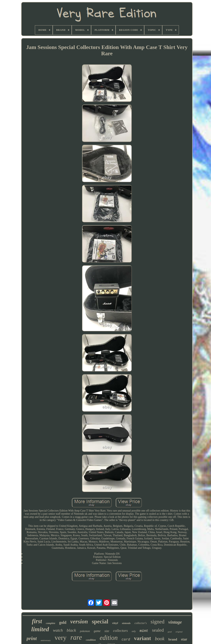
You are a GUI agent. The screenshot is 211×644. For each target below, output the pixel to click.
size (107, 631)
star (184, 639)
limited (40, 629)
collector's (140, 623)
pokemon (85, 631)
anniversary (46, 640)
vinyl (115, 623)
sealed (158, 630)
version (79, 621)
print (32, 638)
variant (143, 638)
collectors (120, 631)
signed (158, 622)
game (97, 631)
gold (63, 622)
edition (109, 638)
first (37, 621)
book (160, 639)
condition (91, 640)
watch (58, 630)
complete (51, 623)
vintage (175, 622)
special (100, 621)
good (170, 632)
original (179, 632)
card (126, 639)
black (71, 630)
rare (76, 637)
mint (144, 631)
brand (173, 639)
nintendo (126, 623)
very (61, 638)
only (134, 631)
